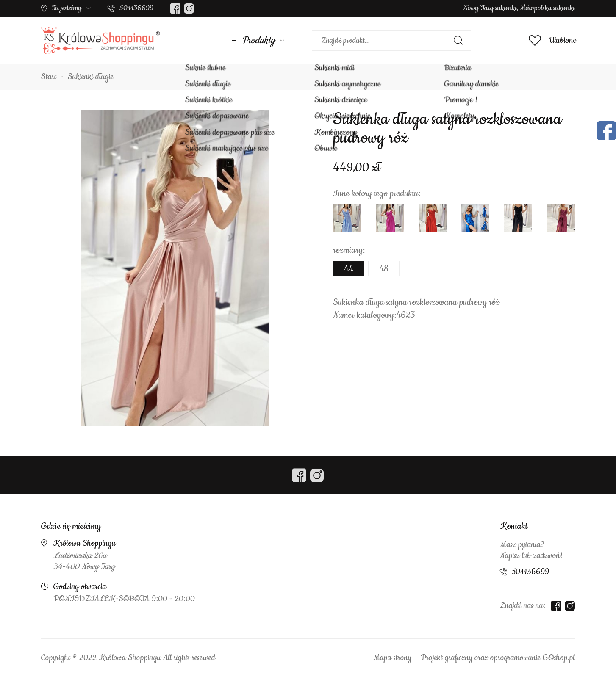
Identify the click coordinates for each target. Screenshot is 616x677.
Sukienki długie (91, 77)
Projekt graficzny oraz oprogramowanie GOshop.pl (498, 658)
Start (49, 77)
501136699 (136, 8)
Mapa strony (392, 658)
